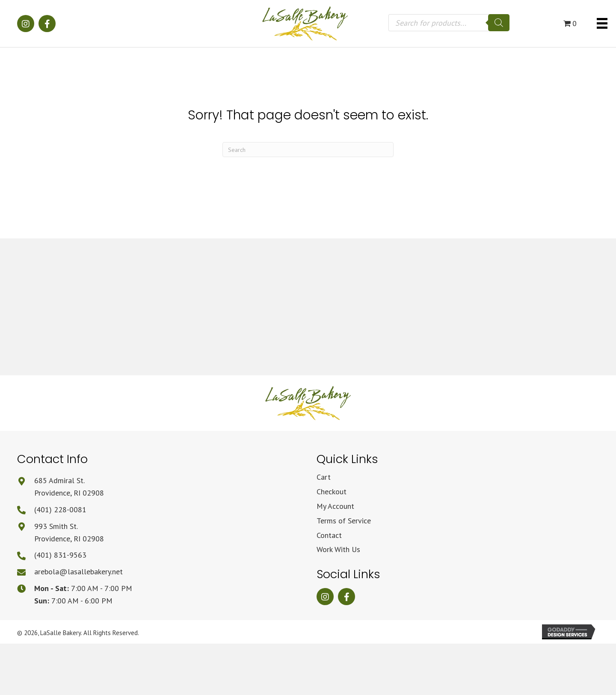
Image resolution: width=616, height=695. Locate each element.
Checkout (332, 492)
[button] (26, 24)
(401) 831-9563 (60, 555)
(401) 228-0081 (60, 509)
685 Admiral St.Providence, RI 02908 (69, 487)
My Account (335, 506)
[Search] (499, 23)
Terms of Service (344, 521)
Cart (324, 477)
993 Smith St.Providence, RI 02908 (69, 532)
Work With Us (338, 549)
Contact (329, 535)
